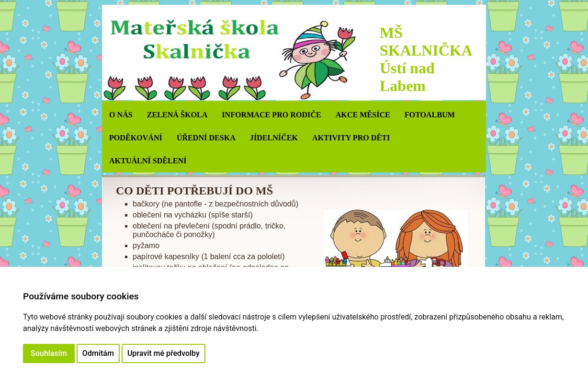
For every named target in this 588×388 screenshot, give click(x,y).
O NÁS (121, 115)
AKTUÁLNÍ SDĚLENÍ (148, 161)
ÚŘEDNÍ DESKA (206, 138)
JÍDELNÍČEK (274, 138)
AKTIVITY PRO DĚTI (351, 138)
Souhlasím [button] (49, 353)
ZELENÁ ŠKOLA (177, 115)
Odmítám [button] (98, 353)
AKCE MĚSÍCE (363, 115)
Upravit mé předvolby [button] (164, 353)
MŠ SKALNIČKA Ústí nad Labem (426, 59)
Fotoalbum (430, 115)
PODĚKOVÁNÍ (136, 138)
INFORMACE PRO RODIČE (271, 115)
